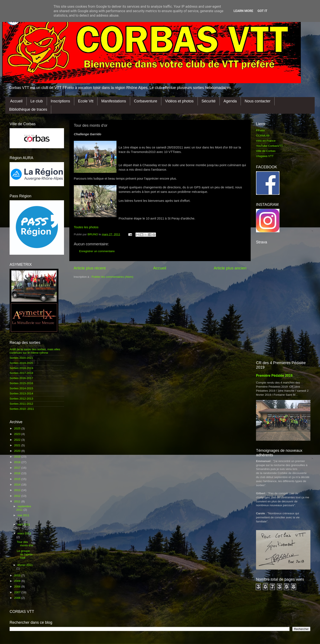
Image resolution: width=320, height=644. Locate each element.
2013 (18, 490)
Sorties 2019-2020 (21, 363)
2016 (18, 473)
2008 (18, 587)
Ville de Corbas (266, 151)
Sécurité (209, 101)
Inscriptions (60, 101)
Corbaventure (146, 101)
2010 (18, 575)
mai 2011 (23, 515)
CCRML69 (263, 136)
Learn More (243, 11)
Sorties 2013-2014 (21, 393)
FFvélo (260, 130)
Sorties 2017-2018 (21, 373)
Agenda (230, 101)
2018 (18, 462)
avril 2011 (24, 524)
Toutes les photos (86, 227)
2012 (18, 496)
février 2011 (25, 565)
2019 (18, 457)
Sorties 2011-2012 (21, 404)
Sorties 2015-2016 (21, 383)
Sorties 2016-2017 (21, 378)
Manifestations (114, 101)
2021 (18, 445)
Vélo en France (266, 141)
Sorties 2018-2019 (21, 368)
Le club (37, 101)
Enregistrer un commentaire (97, 251)
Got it (262, 11)
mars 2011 (24, 533)
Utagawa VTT (265, 156)
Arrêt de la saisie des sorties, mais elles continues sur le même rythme (35, 351)
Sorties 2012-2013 (21, 399)
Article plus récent (90, 268)
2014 (18, 485)
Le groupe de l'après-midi (25, 554)
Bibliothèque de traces (28, 109)
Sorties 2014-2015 (21, 388)
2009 (18, 581)
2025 (18, 428)
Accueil (16, 101)
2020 (18, 451)
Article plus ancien (230, 268)
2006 (18, 598)
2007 (18, 592)
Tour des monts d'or (25, 544)
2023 (18, 434)
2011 (18, 501)
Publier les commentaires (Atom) (112, 277)
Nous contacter (258, 101)
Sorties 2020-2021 (21, 358)
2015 (18, 479)
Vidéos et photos (179, 101)
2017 (18, 468)
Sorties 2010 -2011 (22, 409)
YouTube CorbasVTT (269, 146)
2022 (18, 440)
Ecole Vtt (86, 101)
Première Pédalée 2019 (274, 376)
